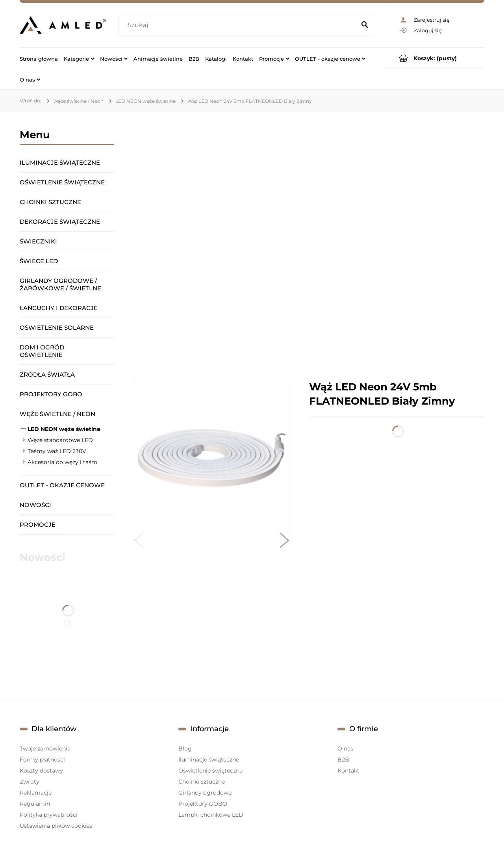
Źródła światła (47, 374)
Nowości (35, 505)
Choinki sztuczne (50, 202)
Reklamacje (36, 793)
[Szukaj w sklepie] (239, 25)
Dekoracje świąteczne (60, 222)
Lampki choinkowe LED (211, 815)
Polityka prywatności (49, 815)
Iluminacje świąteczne (60, 163)
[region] (309, 246)
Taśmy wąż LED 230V (57, 451)
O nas (345, 749)
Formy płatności (42, 760)
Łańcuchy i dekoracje (59, 308)
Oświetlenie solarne (57, 328)
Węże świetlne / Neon (57, 414)
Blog (185, 749)
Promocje (38, 525)
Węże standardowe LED (60, 440)
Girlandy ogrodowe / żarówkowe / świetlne (60, 284)
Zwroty (30, 782)
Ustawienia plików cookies (56, 826)
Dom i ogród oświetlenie (42, 351)
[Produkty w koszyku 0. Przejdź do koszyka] (435, 58)
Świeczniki (38, 241)
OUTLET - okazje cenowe (62, 485)
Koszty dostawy (41, 771)
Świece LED (39, 261)
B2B (343, 760)
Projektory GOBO (51, 394)
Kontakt (348, 771)
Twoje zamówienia (45, 749)
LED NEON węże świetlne (64, 429)
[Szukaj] (365, 25)
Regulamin (35, 804)
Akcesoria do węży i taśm (62, 462)
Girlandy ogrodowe (205, 793)
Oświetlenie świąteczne (62, 182)
